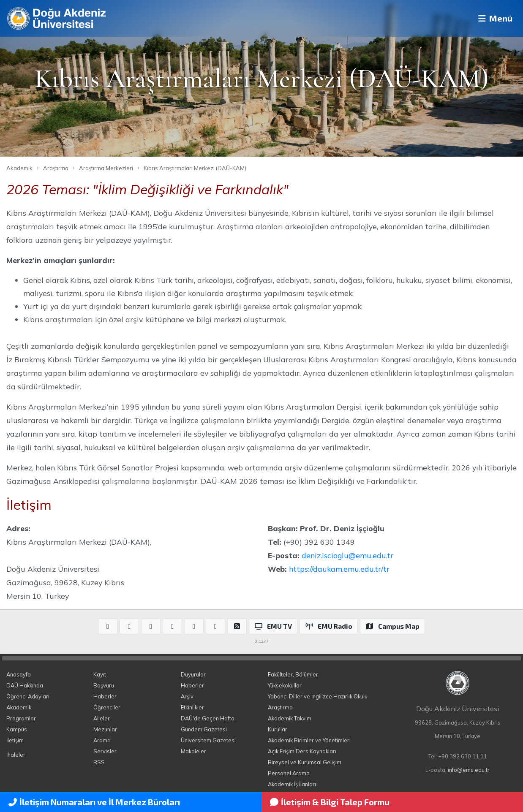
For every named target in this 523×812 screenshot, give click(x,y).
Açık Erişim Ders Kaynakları (302, 751)
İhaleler (16, 755)
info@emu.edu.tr (469, 770)
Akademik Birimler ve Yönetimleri (309, 740)
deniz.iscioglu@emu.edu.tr (347, 555)
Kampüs (17, 729)
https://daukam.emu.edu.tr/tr (339, 569)
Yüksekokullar (285, 685)
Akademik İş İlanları (292, 784)
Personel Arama (289, 773)
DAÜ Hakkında (25, 685)
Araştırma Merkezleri (106, 168)
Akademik (19, 168)
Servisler (105, 751)
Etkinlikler (192, 707)
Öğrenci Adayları (28, 696)
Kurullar (278, 729)
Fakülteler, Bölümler (293, 674)
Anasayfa (19, 674)
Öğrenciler (107, 707)
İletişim (15, 740)
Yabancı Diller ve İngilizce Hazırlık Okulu (318, 696)
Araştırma (56, 168)
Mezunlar (105, 729)
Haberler (105, 696)
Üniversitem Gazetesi (208, 740)
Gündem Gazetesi (204, 729)
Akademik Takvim (290, 718)
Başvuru (104, 685)
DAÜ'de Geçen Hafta (208, 718)
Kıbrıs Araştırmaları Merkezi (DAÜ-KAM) (195, 168)
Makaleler (193, 751)
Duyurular (193, 674)
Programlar (21, 718)
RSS (99, 762)
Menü (492, 18)
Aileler (102, 718)
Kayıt (100, 674)
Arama (102, 740)
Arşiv (187, 696)
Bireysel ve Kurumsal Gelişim (305, 762)
